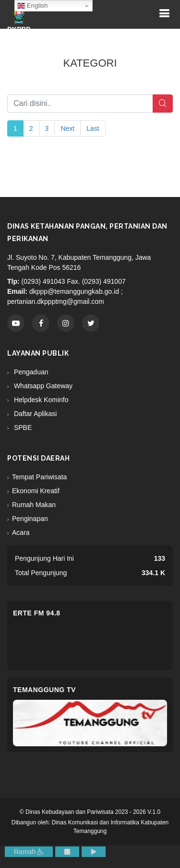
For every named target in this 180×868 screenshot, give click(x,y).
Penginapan (30, 519)
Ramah (29, 852)
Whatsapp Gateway (42, 386)
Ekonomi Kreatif (36, 491)
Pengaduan (30, 372)
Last (93, 128)
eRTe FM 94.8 (37, 613)
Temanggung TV (44, 690)
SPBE (22, 428)
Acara (21, 532)
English (32, 6)
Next (67, 128)
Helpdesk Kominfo (40, 400)
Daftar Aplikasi (34, 414)
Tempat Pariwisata (39, 477)
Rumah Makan (34, 505)
